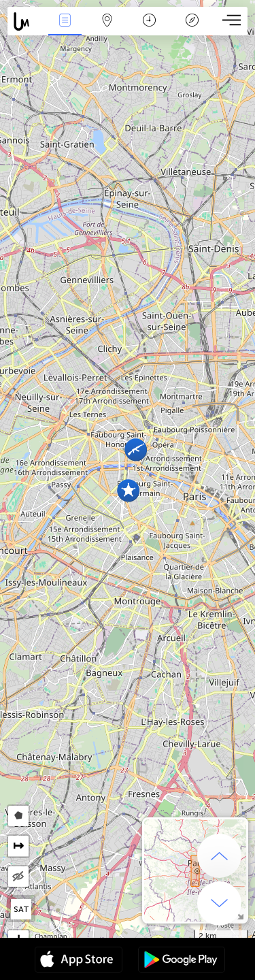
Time (149, 21)
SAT (21, 909)
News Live (65, 21)
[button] (136, 450)
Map (107, 21)
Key (192, 21)
